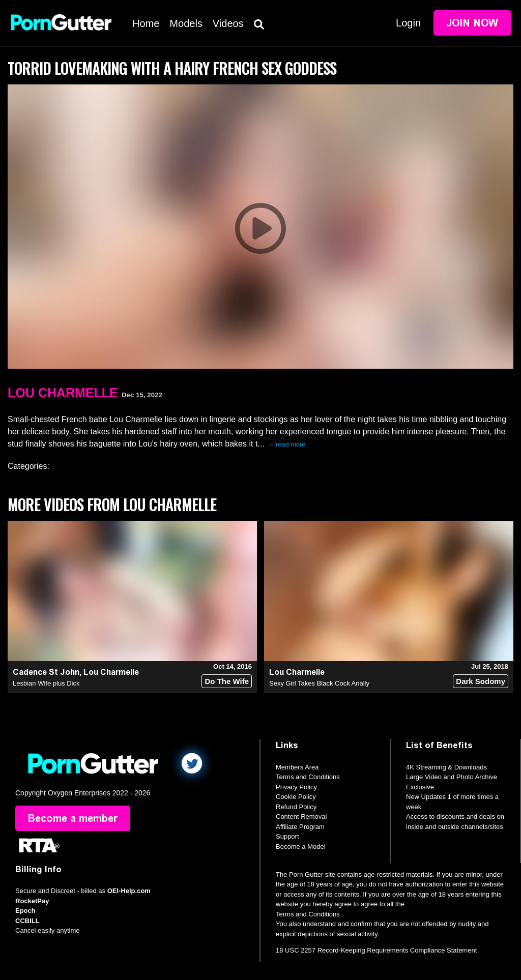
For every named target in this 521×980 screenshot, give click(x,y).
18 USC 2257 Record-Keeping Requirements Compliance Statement (376, 950)
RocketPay (32, 901)
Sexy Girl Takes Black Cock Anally (319, 683)
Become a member (73, 818)
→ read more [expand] (287, 444)
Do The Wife (227, 681)
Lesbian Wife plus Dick (46, 683)
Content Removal (301, 816)
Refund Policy (296, 807)
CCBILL (27, 921)
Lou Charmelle (63, 393)
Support (287, 836)
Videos (228, 23)
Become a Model (301, 847)
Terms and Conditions (308, 777)
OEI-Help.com (129, 891)
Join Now (472, 23)
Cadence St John (46, 672)
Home (146, 23)
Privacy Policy (296, 787)
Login (408, 23)
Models (186, 23)
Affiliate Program (300, 827)
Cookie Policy (296, 797)
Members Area (297, 767)
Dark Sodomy (481, 681)
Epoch (25, 911)
